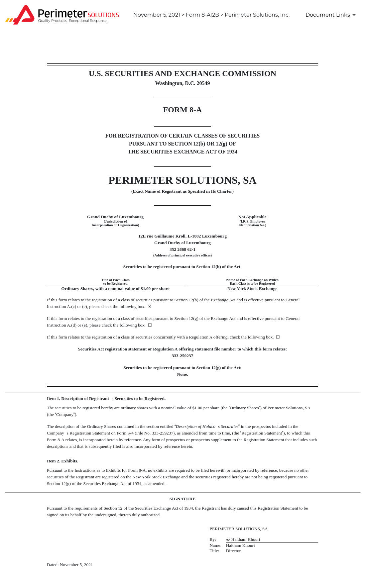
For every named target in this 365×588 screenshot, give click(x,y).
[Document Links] (332, 15)
